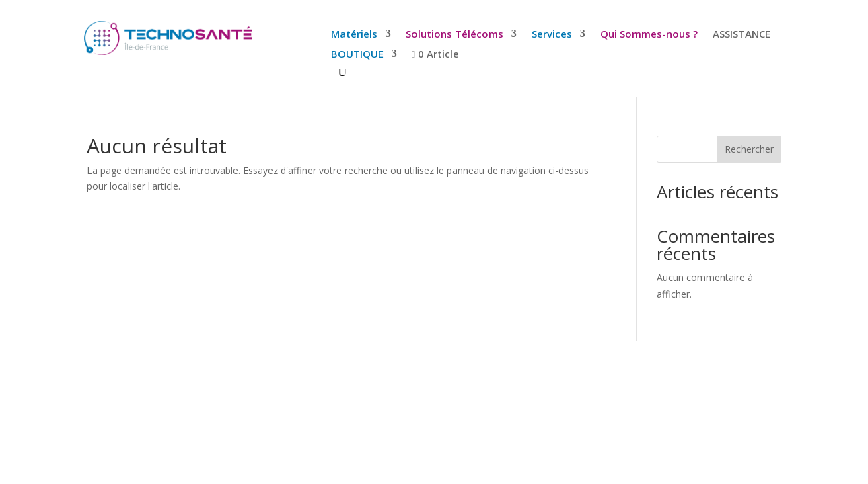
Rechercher (749, 149)
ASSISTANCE (742, 35)
